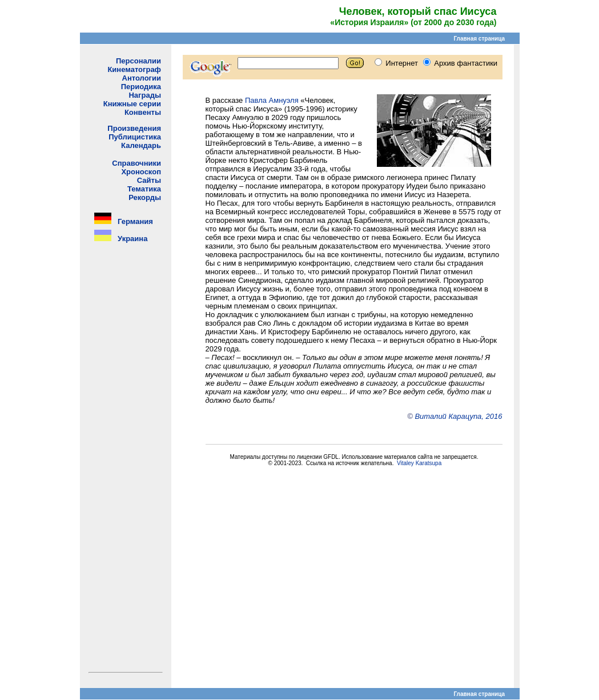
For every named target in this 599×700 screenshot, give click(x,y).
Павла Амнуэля (272, 100)
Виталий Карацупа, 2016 (458, 416)
